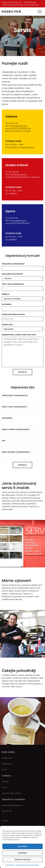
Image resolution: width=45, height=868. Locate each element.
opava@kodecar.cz (19, 221)
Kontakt (5, 782)
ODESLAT (22, 465)
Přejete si (6, 294)
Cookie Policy (10, 865)
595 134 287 (13, 123)
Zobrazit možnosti (23, 859)
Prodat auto (7, 764)
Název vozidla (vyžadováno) (16, 429)
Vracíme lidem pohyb (11, 793)
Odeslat (22, 372)
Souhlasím (23, 846)
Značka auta (7, 325)
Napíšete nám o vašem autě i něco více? (19, 335)
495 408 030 (14, 172)
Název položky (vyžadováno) (16, 452)
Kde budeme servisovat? (12, 274)
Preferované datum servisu (13, 314)
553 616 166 (13, 218)
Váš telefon (7, 304)
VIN (3, 441)
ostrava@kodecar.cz (19, 126)
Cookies (5, 821)
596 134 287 (7, 811)
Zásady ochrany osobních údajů (27, 865)
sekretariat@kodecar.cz (12, 805)
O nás (4, 787)
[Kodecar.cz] (11, 12)
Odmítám (22, 853)
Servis (4, 769)
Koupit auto (7, 758)
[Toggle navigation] (40, 12)
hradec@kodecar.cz (19, 174)
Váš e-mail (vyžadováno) (13, 284)
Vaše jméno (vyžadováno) (13, 264)
